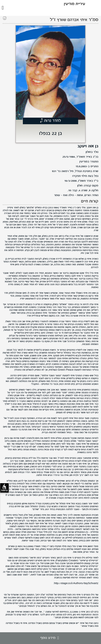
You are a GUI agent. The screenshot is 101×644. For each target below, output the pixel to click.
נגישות (4, 488)
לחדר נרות (53, 121)
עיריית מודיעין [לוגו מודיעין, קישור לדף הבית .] (75, 4)
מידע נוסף (50, 638)
